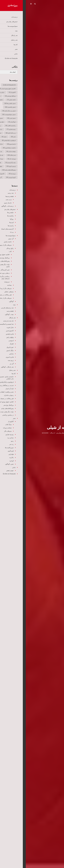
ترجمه (43, 433)
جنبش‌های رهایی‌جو (36, 433)
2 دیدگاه (27, 433)
